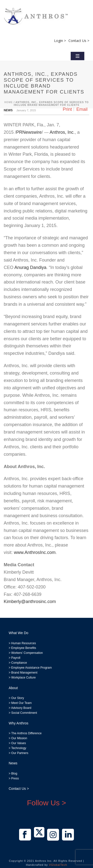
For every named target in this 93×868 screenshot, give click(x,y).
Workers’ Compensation (27, 653)
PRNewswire (29, 132)
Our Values (18, 743)
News (8, 110)
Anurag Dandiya (30, 267)
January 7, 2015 (26, 110)
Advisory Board (21, 708)
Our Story (17, 698)
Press (15, 778)
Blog (14, 774)
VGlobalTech (58, 865)
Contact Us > (79, 41)
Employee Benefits (24, 648)
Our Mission (19, 738)
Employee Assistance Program (31, 668)
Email (82, 109)
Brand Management (24, 673)
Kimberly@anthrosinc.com (30, 602)
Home (8, 102)
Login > (60, 41)
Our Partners (19, 753)
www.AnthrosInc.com (35, 552)
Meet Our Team (21, 703)
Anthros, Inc (62, 132)
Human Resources (23, 643)
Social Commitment (24, 713)
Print (67, 109)
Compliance (19, 663)
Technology (19, 748)
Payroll (16, 658)
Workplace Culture (23, 678)
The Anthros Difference (26, 733)
